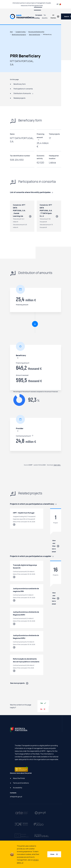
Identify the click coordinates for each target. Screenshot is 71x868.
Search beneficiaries (35, 35)
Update (36, 465)
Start (11, 32)
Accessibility (18, 788)
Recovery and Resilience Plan (36, 32)
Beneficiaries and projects (19, 35)
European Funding (38, 16)
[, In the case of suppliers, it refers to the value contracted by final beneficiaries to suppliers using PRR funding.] (39, 140)
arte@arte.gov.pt (16, 797)
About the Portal (19, 778)
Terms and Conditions (21, 783)
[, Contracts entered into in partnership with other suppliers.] (53, 192)
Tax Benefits (45, 16)
